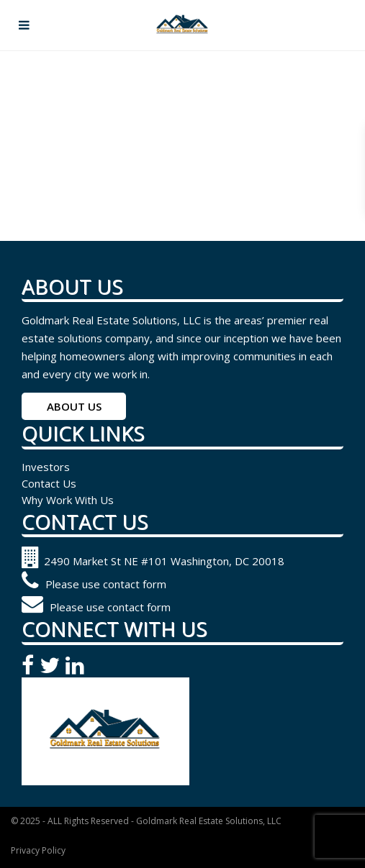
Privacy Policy (38, 850)
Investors (46, 467)
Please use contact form (94, 584)
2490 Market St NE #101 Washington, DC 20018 (153, 561)
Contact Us (49, 483)
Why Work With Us (68, 500)
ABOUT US (74, 406)
